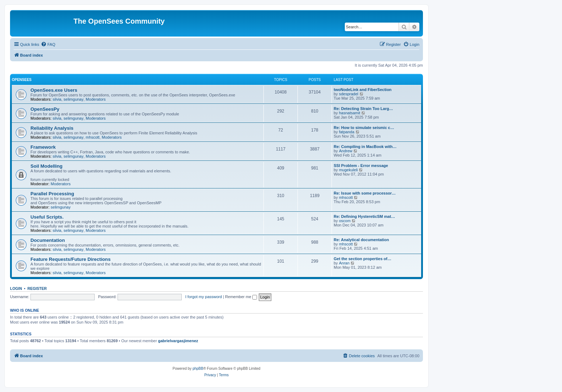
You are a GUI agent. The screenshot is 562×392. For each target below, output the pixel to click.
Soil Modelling (46, 166)
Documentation (48, 240)
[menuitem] (48, 44)
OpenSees (22, 80)
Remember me (241, 297)
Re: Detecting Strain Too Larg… (363, 109)
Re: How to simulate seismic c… (364, 128)
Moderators (96, 99)
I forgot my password (204, 297)
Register (37, 288)
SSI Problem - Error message (361, 166)
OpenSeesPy (45, 109)
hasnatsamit (350, 113)
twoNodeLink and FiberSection (363, 90)
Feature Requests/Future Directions (71, 259)
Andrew (346, 151)
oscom (345, 221)
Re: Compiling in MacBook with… (365, 147)
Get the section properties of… (363, 259)
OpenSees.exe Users (54, 90)
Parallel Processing (52, 194)
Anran (344, 263)
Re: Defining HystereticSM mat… (364, 216)
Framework (43, 147)
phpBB (198, 369)
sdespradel (349, 94)
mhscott (93, 137)
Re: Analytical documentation (361, 240)
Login (16, 288)
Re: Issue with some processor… (365, 193)
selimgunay (73, 99)
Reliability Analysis (52, 128)
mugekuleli (349, 170)
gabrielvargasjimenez (178, 341)
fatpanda (347, 132)
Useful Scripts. (47, 217)
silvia (57, 99)
